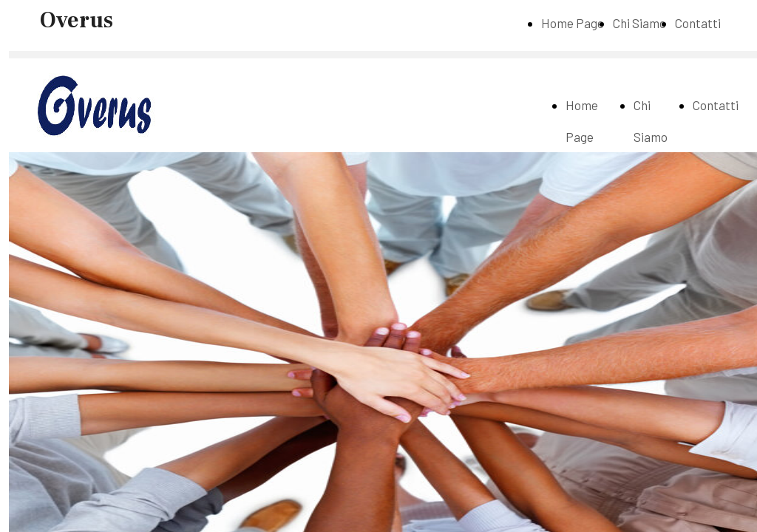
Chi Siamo (639, 23)
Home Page (573, 23)
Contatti (698, 23)
